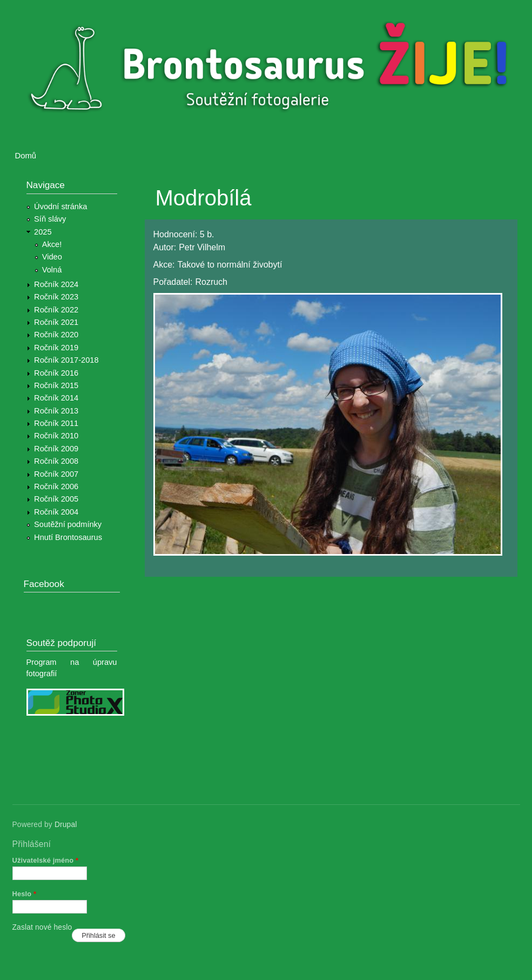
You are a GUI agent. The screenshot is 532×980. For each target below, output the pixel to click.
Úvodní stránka (60, 206)
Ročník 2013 (56, 411)
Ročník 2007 (56, 474)
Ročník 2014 (56, 398)
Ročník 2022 (56, 310)
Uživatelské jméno (46, 860)
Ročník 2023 (56, 297)
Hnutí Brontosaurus (68, 537)
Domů (26, 156)
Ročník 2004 (56, 512)
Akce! (52, 244)
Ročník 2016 (56, 373)
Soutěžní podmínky (68, 524)
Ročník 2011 (56, 423)
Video (52, 257)
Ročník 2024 (56, 284)
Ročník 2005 (56, 499)
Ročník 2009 (56, 449)
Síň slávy (50, 219)
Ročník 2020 (56, 335)
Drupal (66, 825)
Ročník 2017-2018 (66, 360)
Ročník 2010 (56, 436)
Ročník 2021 (56, 322)
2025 (43, 232)
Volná (52, 270)
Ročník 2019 (56, 348)
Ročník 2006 (56, 486)
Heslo (25, 894)
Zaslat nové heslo (42, 927)
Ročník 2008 (56, 461)
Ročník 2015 (56, 385)
